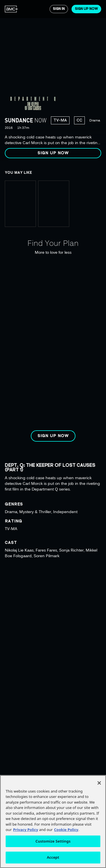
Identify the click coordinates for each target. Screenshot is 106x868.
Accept (53, 857)
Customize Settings (53, 841)
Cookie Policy (66, 830)
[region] (53, 81)
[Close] (99, 783)
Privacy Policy (26, 830)
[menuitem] (11, 9)
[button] (53, 153)
